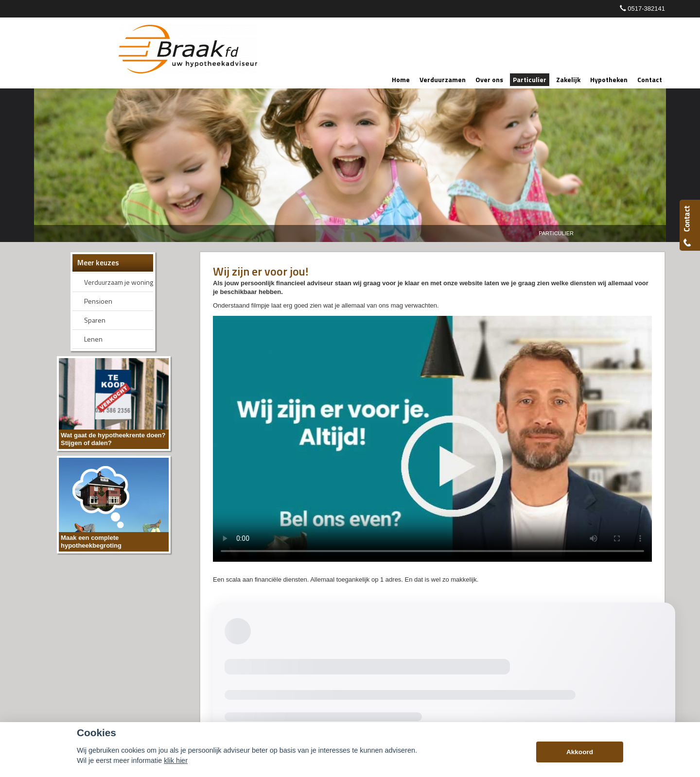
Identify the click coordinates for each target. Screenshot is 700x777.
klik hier (176, 760)
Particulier (556, 233)
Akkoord (580, 752)
